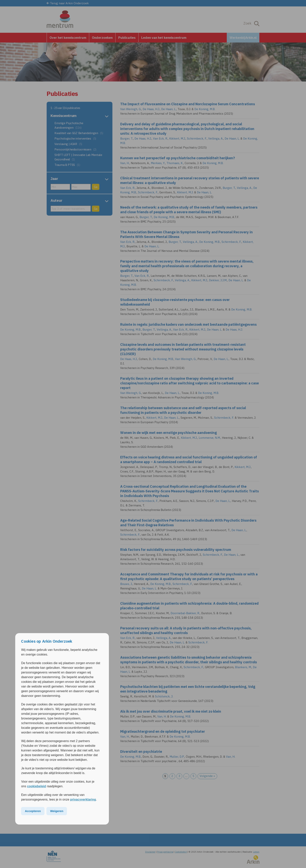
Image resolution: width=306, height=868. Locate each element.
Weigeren (57, 811)
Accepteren (33, 811)
